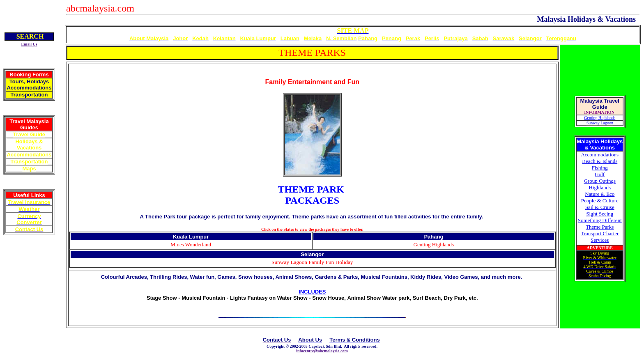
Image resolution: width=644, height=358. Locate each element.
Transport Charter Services (600, 237)
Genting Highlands (600, 118)
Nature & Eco (600, 194)
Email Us (29, 44)
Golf (600, 174)
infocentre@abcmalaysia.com (322, 351)
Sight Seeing (600, 214)
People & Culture (600, 201)
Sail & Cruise (600, 207)
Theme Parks (600, 227)
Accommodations (600, 155)
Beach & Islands (600, 161)
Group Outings (600, 181)
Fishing (600, 168)
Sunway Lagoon (600, 123)
